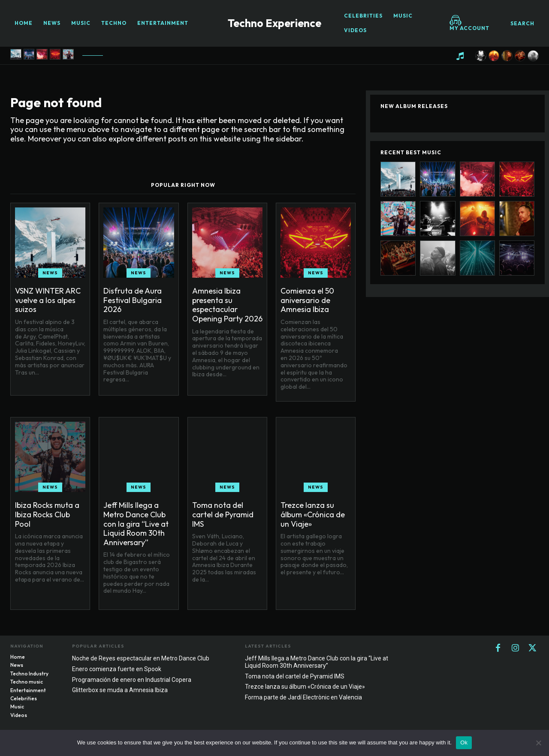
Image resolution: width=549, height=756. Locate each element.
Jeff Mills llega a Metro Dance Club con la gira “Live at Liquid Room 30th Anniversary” (136, 523)
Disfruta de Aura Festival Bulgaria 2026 (133, 300)
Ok (464, 742)
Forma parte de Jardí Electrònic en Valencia (303, 697)
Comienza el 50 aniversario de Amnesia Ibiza (307, 300)
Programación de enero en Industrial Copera (132, 680)
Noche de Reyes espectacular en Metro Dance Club (141, 658)
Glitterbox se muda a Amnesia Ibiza (120, 690)
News (50, 273)
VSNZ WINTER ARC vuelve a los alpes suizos (48, 300)
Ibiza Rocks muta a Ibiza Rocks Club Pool (47, 514)
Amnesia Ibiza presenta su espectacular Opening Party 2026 (227, 305)
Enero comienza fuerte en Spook (117, 669)
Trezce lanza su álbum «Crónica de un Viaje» (313, 514)
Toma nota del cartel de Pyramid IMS (223, 514)
